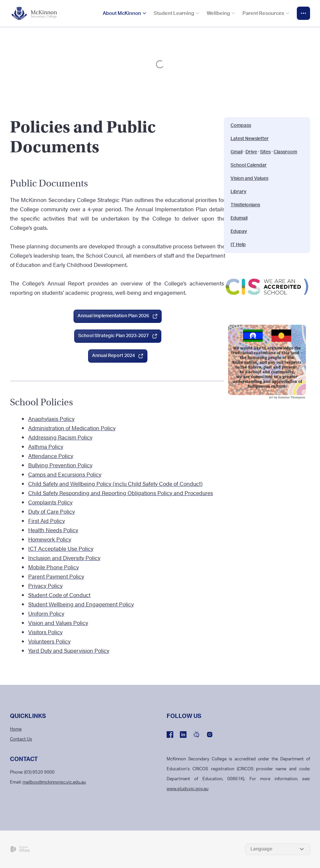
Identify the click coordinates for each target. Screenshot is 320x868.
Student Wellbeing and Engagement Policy (81, 604)
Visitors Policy (45, 632)
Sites (265, 152)
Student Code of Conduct (59, 595)
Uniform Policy (46, 613)
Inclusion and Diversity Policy (64, 558)
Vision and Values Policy (58, 623)
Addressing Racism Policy (60, 437)
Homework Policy (50, 539)
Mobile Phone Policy (53, 567)
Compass (241, 126)
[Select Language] (278, 849)
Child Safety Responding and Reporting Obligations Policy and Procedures (121, 493)
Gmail (237, 152)
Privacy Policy (45, 586)
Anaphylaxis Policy (51, 419)
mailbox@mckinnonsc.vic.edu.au (54, 782)
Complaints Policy (50, 502)
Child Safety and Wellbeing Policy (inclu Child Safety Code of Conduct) (115, 484)
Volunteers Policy (49, 641)
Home (16, 729)
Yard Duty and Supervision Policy (69, 650)
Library (239, 192)
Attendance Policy (51, 456)
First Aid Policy (47, 521)
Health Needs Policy (53, 530)
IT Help (238, 245)
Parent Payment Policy (56, 576)
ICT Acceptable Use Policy (61, 548)
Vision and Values (249, 179)
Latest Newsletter (250, 139)
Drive (251, 152)
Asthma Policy (46, 446)
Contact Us (21, 739)
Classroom (285, 152)
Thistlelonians (245, 205)
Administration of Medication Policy (72, 428)
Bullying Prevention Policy (60, 465)
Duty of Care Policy (52, 511)
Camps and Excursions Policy (65, 474)
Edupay (239, 231)
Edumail (239, 218)
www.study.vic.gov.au (187, 789)
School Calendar (249, 165)
